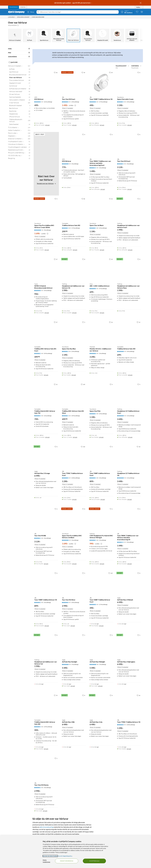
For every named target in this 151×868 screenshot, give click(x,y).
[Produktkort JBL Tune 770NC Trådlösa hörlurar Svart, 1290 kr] (74, 457)
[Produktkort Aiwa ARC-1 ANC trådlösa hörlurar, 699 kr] (102, 269)
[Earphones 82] (20, 111)
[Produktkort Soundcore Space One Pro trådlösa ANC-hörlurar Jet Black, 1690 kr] (74, 519)
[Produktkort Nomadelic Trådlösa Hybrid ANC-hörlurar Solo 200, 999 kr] (46, 706)
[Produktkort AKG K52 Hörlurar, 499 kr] (46, 83)
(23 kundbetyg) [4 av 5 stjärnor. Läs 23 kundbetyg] (130, 102)
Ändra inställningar (47, 861)
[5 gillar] (56, 199)
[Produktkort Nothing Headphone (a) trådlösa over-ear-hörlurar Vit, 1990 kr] (74, 269)
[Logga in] (127, 12)
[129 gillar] (83, 384)
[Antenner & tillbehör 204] (19, 139)
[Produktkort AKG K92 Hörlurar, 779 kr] (74, 145)
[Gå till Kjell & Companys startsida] (17, 12)
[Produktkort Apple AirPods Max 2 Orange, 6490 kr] (46, 457)
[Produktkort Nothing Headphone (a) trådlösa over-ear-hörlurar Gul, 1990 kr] (46, 645)
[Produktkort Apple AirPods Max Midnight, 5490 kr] (102, 645)
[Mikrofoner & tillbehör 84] (19, 145)
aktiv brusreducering (47, 827)
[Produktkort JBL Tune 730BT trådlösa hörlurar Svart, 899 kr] (102, 457)
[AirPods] (29, 35)
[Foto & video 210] (19, 133)
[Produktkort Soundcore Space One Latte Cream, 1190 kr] (129, 83)
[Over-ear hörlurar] (73, 35)
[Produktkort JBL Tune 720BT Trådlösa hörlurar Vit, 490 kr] (102, 83)
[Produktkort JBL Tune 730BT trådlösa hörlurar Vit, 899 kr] (46, 583)
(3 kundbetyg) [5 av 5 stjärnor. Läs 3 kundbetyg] (47, 230)
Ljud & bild (13, 62)
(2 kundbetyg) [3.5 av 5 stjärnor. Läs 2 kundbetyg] (103, 168)
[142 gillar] (83, 447)
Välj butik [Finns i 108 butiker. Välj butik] (103, 189)
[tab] (14, 7)
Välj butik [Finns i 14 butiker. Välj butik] (74, 313)
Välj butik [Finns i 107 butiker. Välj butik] (47, 125)
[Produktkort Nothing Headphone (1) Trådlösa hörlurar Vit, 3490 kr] (129, 457)
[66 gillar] (56, 73)
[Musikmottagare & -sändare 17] (19, 147)
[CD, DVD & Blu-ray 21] (19, 156)
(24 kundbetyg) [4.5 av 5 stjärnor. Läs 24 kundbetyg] (75, 102)
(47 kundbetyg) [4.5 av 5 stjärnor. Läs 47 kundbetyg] (103, 289)
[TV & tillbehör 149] (19, 128)
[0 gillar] (139, 259)
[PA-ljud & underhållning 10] (19, 153)
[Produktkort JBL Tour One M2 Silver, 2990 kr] (74, 583)
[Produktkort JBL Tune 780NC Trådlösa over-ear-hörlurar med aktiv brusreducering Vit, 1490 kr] (129, 519)
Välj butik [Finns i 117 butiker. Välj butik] (75, 437)
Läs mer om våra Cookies (50, 856)
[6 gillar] (139, 73)
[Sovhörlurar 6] (20, 86)
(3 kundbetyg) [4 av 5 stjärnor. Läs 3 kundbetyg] (130, 164)
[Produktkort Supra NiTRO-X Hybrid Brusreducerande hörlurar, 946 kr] (46, 269)
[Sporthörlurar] (44, 35)
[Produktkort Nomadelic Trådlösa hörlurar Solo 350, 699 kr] (129, 332)
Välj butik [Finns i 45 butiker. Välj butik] (129, 499)
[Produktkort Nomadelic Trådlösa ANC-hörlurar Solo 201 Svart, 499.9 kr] (46, 332)
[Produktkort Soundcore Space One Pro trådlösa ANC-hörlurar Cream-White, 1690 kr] (46, 209)
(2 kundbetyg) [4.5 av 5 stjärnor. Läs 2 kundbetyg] (103, 353)
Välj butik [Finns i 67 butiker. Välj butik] (74, 125)
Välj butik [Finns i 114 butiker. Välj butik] (130, 375)
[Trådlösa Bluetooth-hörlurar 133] (20, 121)
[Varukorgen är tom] (142, 12)
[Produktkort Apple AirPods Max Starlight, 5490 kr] (74, 645)
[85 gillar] (83, 199)
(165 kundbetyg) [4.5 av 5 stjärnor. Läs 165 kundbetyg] (48, 102)
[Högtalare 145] (19, 136)
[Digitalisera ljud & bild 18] (19, 150)
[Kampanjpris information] (75, 105)
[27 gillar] (56, 322)
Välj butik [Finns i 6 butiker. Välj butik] (46, 375)
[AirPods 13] (20, 69)
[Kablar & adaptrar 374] (19, 131)
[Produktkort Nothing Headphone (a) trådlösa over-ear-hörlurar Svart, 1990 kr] (129, 209)
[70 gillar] (56, 695)
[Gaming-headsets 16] (20, 97)
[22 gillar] (111, 199)
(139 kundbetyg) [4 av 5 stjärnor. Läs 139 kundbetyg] (48, 727)
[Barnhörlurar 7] (20, 109)
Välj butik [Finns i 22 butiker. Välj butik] (102, 564)
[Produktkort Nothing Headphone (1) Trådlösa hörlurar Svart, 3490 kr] (129, 395)
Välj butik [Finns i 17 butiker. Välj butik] (47, 250)
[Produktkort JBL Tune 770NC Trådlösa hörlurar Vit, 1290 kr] (129, 706)
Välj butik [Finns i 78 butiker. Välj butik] (102, 250)
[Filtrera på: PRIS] (19, 53)
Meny (31, 12)
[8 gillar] (84, 259)
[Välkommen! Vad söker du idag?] (79, 12)
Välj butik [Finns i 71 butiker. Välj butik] (129, 189)
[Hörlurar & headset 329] (19, 66)
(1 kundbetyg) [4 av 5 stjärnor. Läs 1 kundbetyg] (103, 540)
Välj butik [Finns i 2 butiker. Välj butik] (74, 375)
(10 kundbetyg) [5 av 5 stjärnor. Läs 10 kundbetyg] (130, 351)
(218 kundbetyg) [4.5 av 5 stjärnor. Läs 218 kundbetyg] (76, 478)
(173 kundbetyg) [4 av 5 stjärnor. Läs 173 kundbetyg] (76, 228)
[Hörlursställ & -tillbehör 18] (20, 100)
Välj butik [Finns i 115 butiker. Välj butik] (75, 250)
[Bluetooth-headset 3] (20, 106)
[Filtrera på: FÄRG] (19, 49)
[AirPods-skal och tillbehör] (132, 35)
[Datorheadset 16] (20, 125)
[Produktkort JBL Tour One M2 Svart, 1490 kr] (74, 83)
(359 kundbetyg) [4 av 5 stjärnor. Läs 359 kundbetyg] (48, 353)
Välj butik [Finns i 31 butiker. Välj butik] (74, 564)
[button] (18, 25)
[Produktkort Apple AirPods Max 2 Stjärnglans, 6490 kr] (129, 645)
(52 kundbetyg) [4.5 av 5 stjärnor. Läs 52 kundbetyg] (48, 290)
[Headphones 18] (20, 114)
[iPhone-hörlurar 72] (20, 117)
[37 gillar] (56, 259)
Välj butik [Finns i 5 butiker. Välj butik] (46, 564)
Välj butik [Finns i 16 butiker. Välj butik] (102, 313)
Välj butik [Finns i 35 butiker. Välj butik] (102, 125)
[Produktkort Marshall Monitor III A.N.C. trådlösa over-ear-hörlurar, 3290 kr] (102, 332)
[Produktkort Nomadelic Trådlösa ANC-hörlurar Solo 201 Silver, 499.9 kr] (74, 395)
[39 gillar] (83, 73)
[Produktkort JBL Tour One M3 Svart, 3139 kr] (129, 145)
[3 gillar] (84, 322)
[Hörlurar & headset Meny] (31, 17)
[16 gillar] (111, 322)
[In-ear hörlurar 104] (20, 103)
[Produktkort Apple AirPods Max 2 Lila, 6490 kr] (102, 706)
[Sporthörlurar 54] (20, 72)
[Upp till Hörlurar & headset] (15, 35)
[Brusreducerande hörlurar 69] (20, 75)
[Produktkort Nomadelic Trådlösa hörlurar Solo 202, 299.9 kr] (74, 209)
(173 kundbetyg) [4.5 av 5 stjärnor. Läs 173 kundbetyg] (103, 102)
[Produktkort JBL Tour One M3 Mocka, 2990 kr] (46, 769)
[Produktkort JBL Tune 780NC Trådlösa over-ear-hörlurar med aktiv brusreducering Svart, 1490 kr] (102, 145)
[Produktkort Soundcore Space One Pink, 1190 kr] (102, 395)
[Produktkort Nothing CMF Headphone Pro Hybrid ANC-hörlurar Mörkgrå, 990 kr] (102, 519)
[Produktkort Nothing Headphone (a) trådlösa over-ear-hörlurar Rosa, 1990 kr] (129, 269)
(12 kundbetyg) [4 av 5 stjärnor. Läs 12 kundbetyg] (48, 416)
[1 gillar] (84, 635)
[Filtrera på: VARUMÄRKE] (19, 57)
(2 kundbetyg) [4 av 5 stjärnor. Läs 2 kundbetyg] (103, 478)
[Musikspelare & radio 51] (19, 142)
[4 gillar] (84, 134)
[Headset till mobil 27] (20, 83)
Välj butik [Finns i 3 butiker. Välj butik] (101, 437)
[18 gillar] (138, 447)
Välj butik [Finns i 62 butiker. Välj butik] (129, 564)
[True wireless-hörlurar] (88, 35)
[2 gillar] (111, 134)
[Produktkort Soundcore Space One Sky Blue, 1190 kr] (74, 332)
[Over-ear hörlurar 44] (20, 78)
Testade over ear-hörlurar (46, 183)
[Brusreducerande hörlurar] (59, 35)
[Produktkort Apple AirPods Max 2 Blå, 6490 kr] (74, 706)
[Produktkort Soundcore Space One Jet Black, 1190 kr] (102, 209)
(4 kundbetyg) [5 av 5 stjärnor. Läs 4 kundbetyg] (75, 164)
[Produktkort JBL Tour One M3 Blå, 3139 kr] (46, 519)
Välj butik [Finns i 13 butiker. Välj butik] (47, 313)
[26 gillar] (138, 695)
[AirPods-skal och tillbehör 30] (20, 89)
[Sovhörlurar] (117, 35)
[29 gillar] (111, 73)
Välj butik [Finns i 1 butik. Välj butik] (73, 626)
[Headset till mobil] (103, 35)
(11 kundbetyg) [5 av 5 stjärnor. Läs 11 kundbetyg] (130, 416)
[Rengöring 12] (19, 159)
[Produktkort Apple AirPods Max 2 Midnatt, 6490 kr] (129, 583)
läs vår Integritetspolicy (65, 856)
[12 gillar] (138, 322)
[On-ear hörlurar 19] (20, 95)
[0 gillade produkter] (137, 12)
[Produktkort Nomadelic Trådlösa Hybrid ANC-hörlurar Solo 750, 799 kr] (46, 395)
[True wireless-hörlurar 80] (20, 81)
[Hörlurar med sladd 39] (20, 92)
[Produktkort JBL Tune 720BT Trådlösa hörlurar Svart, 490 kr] (102, 583)
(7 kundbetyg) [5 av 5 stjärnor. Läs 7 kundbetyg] (75, 664)
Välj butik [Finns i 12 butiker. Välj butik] (129, 125)
